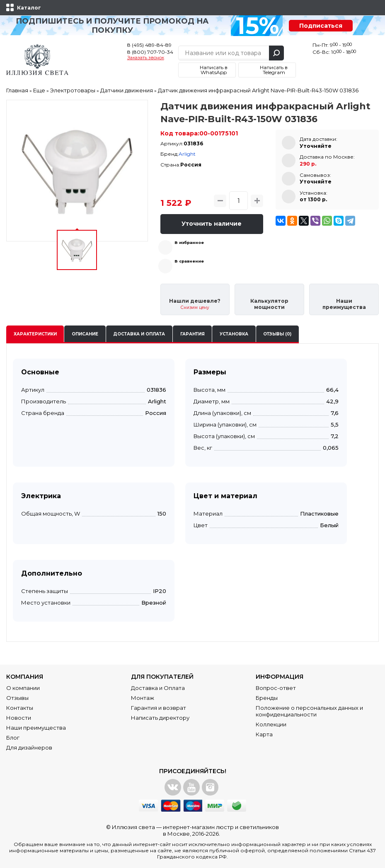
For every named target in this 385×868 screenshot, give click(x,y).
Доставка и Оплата (158, 688)
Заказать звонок (146, 58)
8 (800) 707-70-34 (150, 52)
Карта (264, 734)
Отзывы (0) (277, 334)
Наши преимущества (36, 728)
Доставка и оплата (139, 334)
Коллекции (271, 724)
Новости (19, 718)
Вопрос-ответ (276, 688)
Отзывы (17, 698)
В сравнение (189, 261)
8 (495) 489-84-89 (149, 45)
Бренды (267, 698)
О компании (23, 688)
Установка (234, 334)
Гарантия (192, 334)
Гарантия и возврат (159, 708)
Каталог (29, 8)
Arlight (187, 154)
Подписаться (321, 26)
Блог (13, 738)
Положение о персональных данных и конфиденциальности (309, 711)
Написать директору (160, 718)
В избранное (189, 242)
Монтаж (143, 698)
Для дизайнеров (29, 747)
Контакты (20, 708)
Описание (85, 334)
